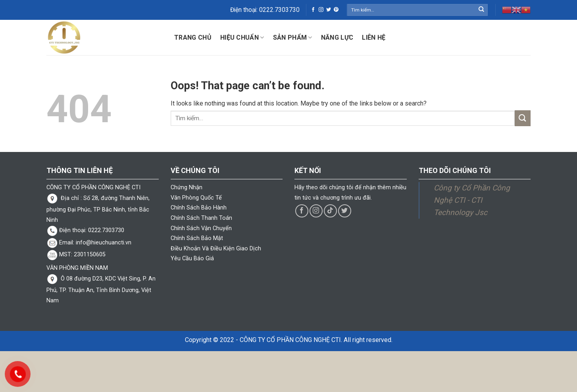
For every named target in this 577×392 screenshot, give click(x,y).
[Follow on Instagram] (321, 10)
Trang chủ (193, 37)
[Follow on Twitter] (329, 10)
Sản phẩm (293, 38)
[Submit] (481, 10)
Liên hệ (374, 37)
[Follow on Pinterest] (336, 10)
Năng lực (337, 37)
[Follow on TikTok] (330, 211)
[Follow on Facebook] (313, 10)
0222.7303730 (279, 10)
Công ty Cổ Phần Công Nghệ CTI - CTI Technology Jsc (472, 200)
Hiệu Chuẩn (242, 38)
